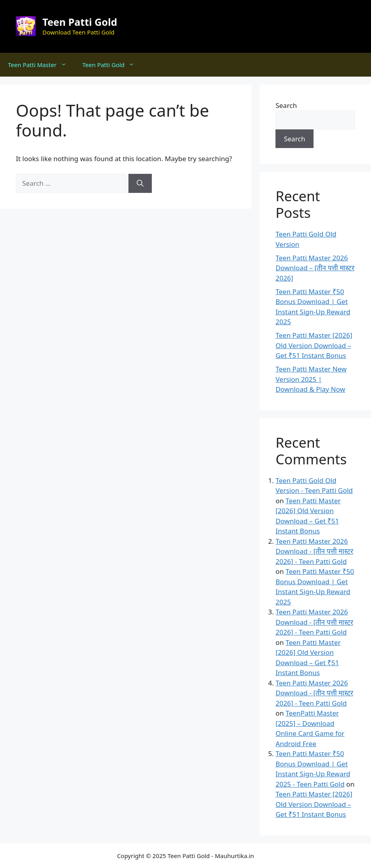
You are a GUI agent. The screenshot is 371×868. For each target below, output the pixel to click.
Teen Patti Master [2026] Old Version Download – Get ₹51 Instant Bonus (314, 345)
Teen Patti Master (41, 65)
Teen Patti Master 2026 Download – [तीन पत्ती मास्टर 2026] (315, 268)
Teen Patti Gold (80, 22)
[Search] (140, 183)
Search (286, 105)
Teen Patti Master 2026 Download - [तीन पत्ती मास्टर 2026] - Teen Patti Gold (314, 551)
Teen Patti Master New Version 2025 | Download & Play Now (311, 379)
